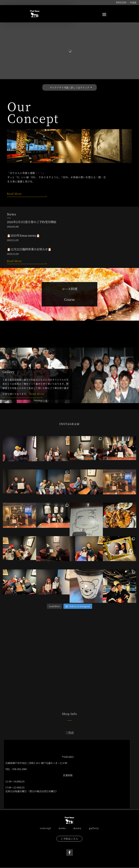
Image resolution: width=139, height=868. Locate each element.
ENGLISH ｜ (123, 2)
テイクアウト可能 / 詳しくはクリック (69, 87)
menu (77, 828)
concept (46, 828)
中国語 (133, 2)
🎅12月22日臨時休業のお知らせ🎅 (29, 249)
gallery (94, 828)
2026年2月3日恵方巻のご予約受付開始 (32, 222)
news (61, 828)
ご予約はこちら (69, 839)
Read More (14, 194)
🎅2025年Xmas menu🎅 (23, 235)
